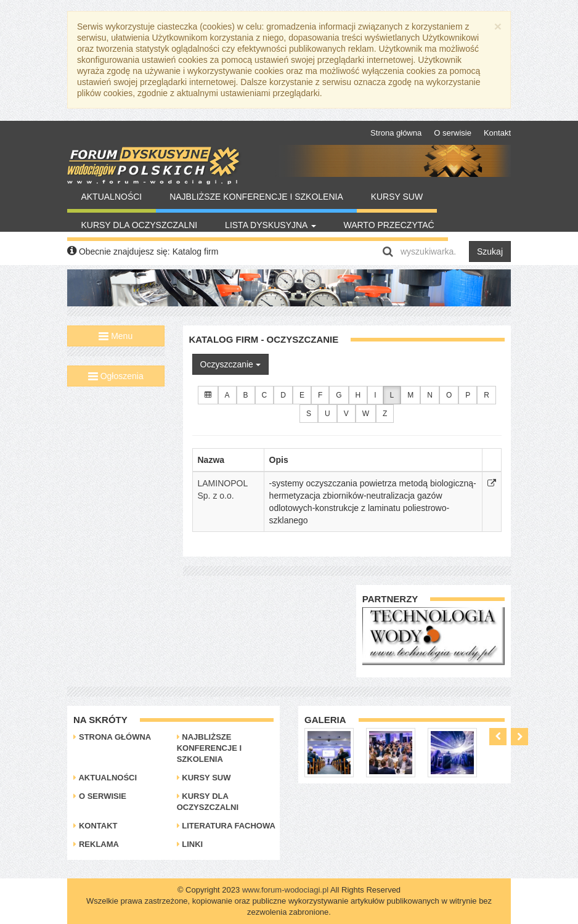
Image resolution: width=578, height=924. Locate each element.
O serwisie (453, 133)
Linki (190, 844)
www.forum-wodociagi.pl (285, 890)
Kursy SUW (397, 197)
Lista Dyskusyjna (270, 225)
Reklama (96, 844)
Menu (116, 336)
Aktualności (111, 197)
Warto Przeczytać (389, 225)
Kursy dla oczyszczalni (139, 225)
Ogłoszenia (116, 376)
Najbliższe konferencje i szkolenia (256, 197)
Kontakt (497, 133)
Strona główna (396, 133)
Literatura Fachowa (226, 826)
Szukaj (490, 251)
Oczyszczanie (230, 364)
